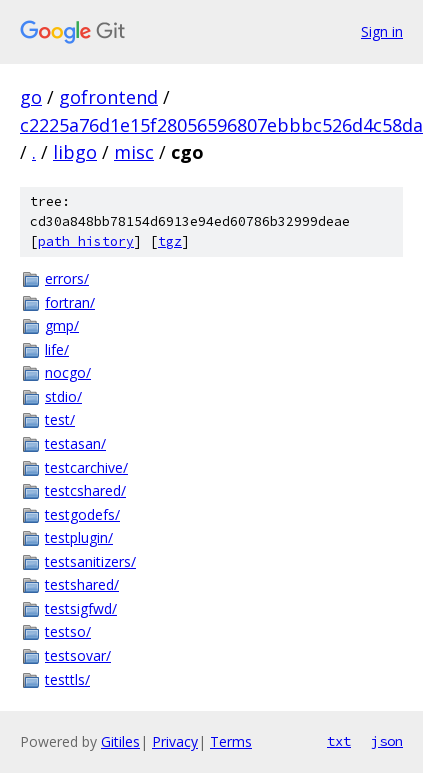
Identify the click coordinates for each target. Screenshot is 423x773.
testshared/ (82, 584)
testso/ (68, 631)
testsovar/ (78, 655)
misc (134, 152)
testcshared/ (85, 490)
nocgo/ (68, 372)
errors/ (67, 278)
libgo (75, 152)
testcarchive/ (86, 467)
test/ (60, 419)
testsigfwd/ (81, 608)
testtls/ (67, 679)
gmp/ (62, 325)
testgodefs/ (82, 514)
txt (339, 741)
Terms (231, 741)
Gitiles (120, 741)
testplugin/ (79, 537)
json (387, 741)
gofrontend (108, 97)
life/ (57, 349)
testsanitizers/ (90, 561)
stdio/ (63, 396)
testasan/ (75, 443)
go (31, 97)
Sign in (382, 31)
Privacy (175, 741)
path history (86, 241)
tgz (170, 241)
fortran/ (70, 302)
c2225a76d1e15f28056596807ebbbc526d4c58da (221, 125)
